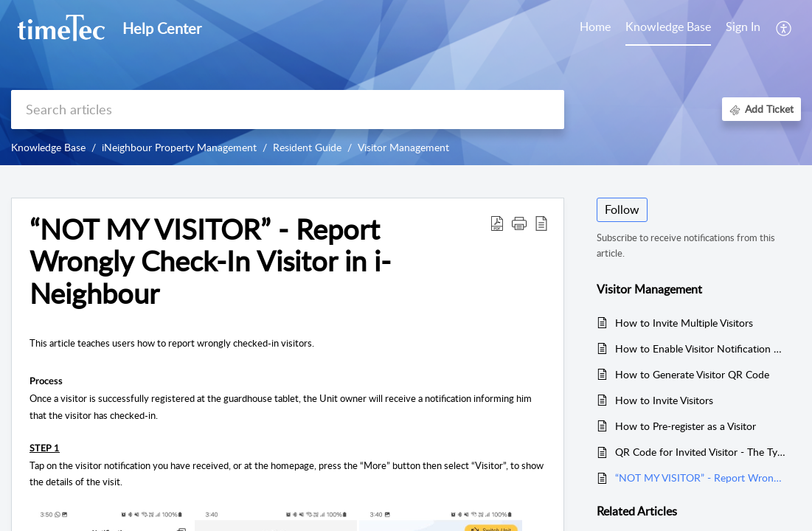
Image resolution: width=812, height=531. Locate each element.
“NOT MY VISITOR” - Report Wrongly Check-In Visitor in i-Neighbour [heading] (210, 261)
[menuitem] (743, 28)
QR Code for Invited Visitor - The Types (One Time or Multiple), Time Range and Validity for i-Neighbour (701, 452)
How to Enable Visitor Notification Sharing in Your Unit (701, 348)
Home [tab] (595, 27)
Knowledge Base (48, 147)
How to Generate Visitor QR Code (692, 374)
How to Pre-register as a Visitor (686, 426)
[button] (784, 28)
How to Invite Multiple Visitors (684, 323)
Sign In (743, 27)
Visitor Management (403, 147)
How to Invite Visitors (664, 400)
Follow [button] (622, 209)
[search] (288, 110)
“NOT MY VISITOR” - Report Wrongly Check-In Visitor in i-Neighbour (701, 478)
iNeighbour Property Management (179, 147)
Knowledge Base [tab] (668, 27)
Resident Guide (307, 147)
